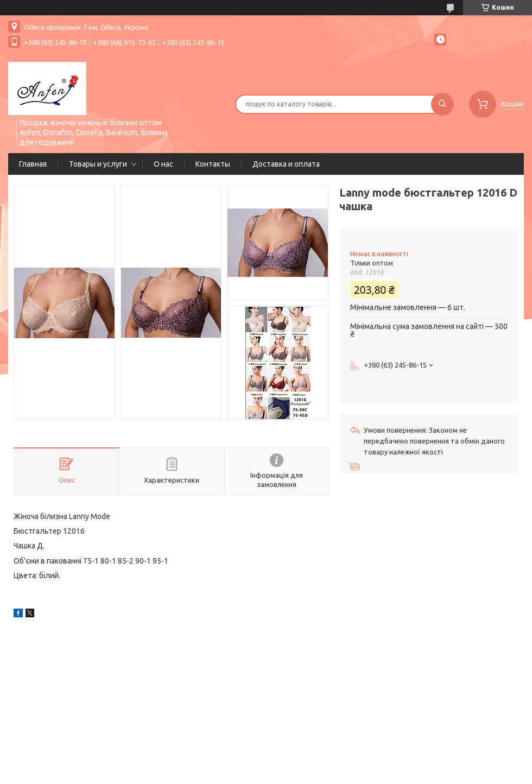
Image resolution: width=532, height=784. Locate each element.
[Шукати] (442, 104)
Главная (33, 164)
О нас (163, 164)
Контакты (213, 164)
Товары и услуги (98, 164)
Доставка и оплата (286, 164)
